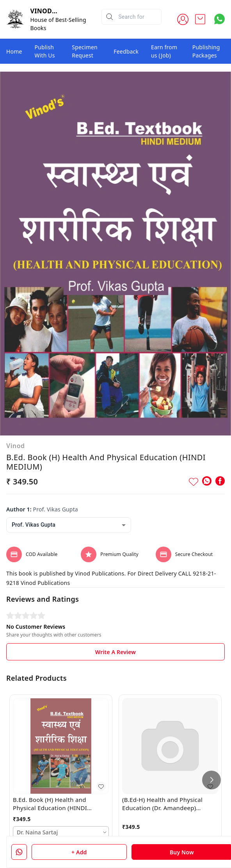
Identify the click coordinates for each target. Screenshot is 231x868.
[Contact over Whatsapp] (219, 19)
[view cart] (200, 19)
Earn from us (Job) (164, 51)
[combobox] (69, 525)
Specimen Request (85, 51)
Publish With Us (45, 51)
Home (14, 51)
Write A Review (115, 652)
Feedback (126, 51)
